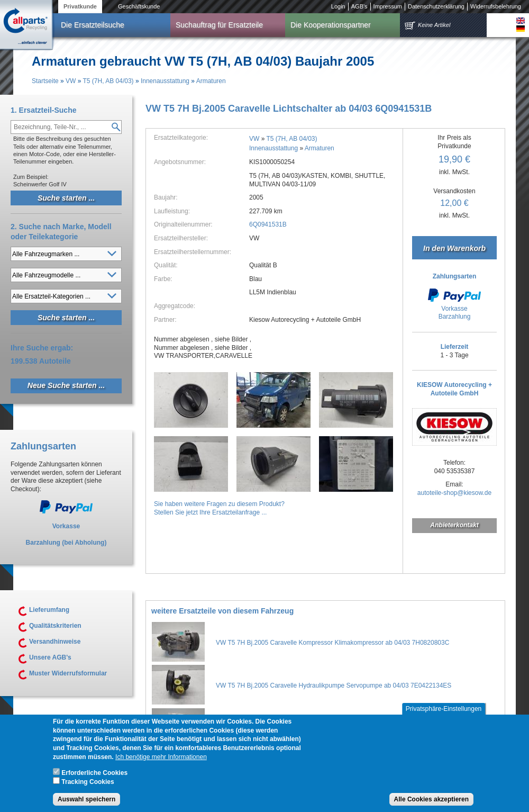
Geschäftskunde (139, 6)
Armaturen (211, 81)
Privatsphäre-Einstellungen (444, 714)
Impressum (388, 6)
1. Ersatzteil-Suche (44, 110)
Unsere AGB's (50, 657)
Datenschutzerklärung (436, 6)
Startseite (45, 81)
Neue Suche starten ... (66, 385)
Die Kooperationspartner (331, 25)
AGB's (359, 6)
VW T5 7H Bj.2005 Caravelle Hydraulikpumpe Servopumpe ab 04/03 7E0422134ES (334, 685)
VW (71, 81)
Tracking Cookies (88, 788)
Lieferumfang (49, 610)
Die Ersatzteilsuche (93, 25)
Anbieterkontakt (454, 525)
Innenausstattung (165, 81)
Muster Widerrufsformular (68, 673)
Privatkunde (80, 6)
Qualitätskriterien (55, 626)
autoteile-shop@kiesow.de (454, 493)
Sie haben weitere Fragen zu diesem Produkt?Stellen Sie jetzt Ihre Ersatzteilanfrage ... (219, 508)
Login (338, 6)
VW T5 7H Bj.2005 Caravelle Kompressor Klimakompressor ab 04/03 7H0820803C (332, 643)
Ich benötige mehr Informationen (161, 762)
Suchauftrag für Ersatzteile (219, 25)
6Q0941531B (268, 224)
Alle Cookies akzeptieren (431, 805)
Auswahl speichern (86, 805)
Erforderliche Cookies (94, 778)
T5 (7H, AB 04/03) (108, 81)
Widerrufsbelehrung (496, 6)
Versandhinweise (55, 642)
